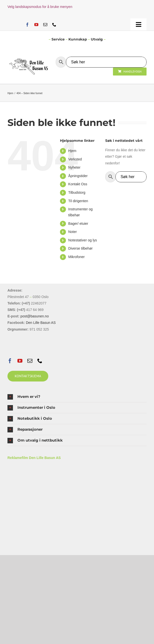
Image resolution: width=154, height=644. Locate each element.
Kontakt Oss (78, 184)
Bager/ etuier (78, 224)
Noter (72, 232)
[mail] (45, 25)
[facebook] (27, 25)
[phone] (54, 25)
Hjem (72, 151)
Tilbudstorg (77, 192)
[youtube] (36, 25)
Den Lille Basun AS (41, 323)
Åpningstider (78, 176)
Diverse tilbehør (80, 248)
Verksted (75, 159)
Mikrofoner (76, 257)
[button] (77, 397)
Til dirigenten (78, 201)
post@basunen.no (35, 316)
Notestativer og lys (82, 240)
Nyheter (74, 167)
